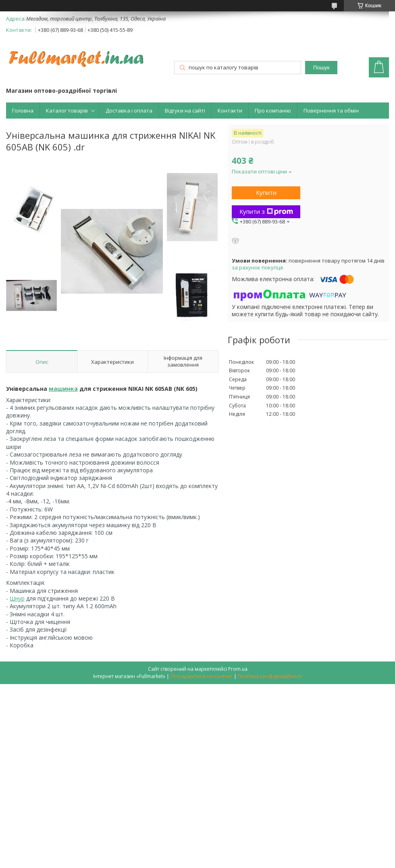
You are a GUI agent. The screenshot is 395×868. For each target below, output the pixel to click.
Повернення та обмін (331, 111)
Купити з (266, 211)
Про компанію (273, 111)
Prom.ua (238, 669)
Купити (266, 192)
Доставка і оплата (129, 111)
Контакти (230, 111)
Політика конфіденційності (270, 676)
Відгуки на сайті (185, 111)
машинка (63, 389)
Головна (23, 111)
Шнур (17, 598)
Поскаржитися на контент (202, 676)
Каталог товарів (67, 111)
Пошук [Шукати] (321, 68)
